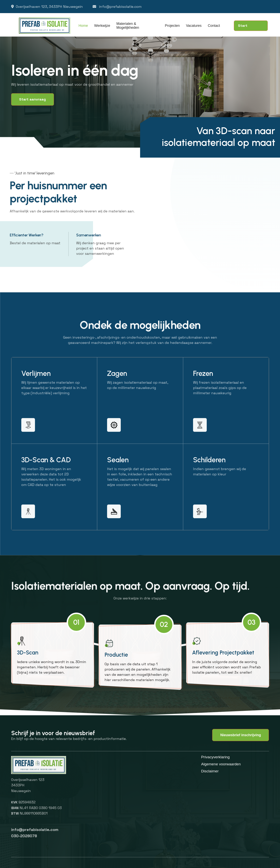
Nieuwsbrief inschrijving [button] (241, 735)
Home (83, 26)
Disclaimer (210, 771)
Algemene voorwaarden (221, 764)
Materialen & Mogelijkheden (128, 26)
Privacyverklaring (215, 757)
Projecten (172, 26)
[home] (45, 26)
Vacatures (194, 26)
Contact (214, 26)
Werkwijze (102, 26)
